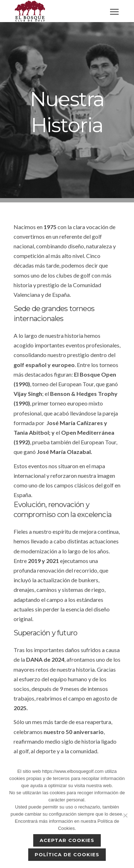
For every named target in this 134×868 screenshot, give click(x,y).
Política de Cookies (67, 854)
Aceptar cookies (67, 840)
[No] (125, 815)
